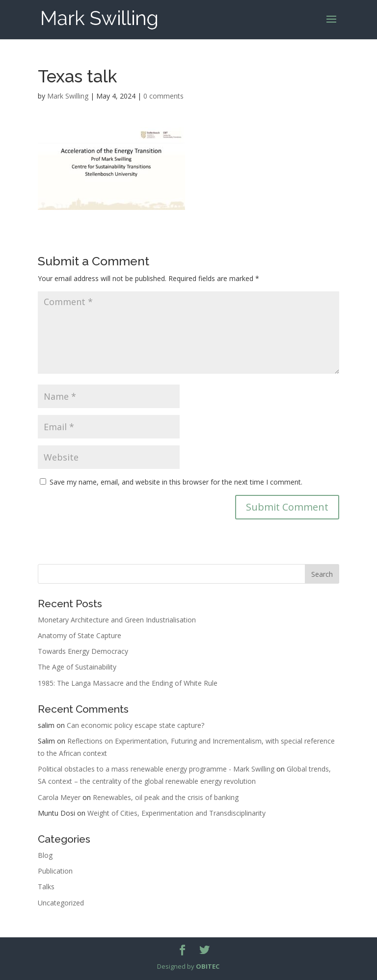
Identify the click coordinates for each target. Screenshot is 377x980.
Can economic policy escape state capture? (135, 725)
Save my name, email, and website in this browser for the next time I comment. (176, 482)
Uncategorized (61, 903)
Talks (46, 887)
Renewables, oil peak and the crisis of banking (166, 797)
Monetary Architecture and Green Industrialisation (117, 620)
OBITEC (208, 966)
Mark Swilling (68, 96)
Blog (45, 855)
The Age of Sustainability (77, 667)
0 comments (163, 96)
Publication (55, 871)
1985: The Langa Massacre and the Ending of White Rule (128, 683)
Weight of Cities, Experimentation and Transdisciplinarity (176, 813)
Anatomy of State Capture (80, 635)
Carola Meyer (59, 797)
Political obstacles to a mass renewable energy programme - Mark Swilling (156, 769)
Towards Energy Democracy (83, 651)
